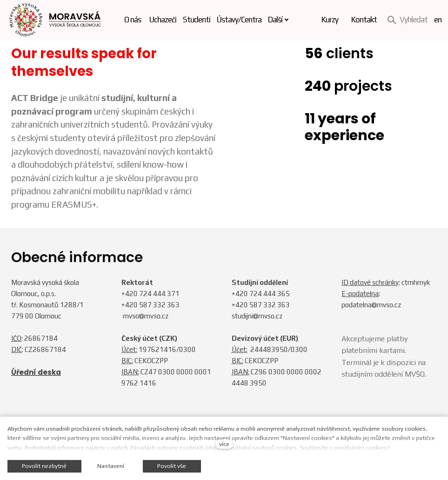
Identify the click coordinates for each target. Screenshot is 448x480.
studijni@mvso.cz (257, 316)
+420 (130, 294)
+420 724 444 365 (261, 294)
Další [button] (281, 20)
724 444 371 (159, 294)
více (224, 444)
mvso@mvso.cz (146, 316)
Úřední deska (36, 372)
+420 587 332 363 (150, 305)
